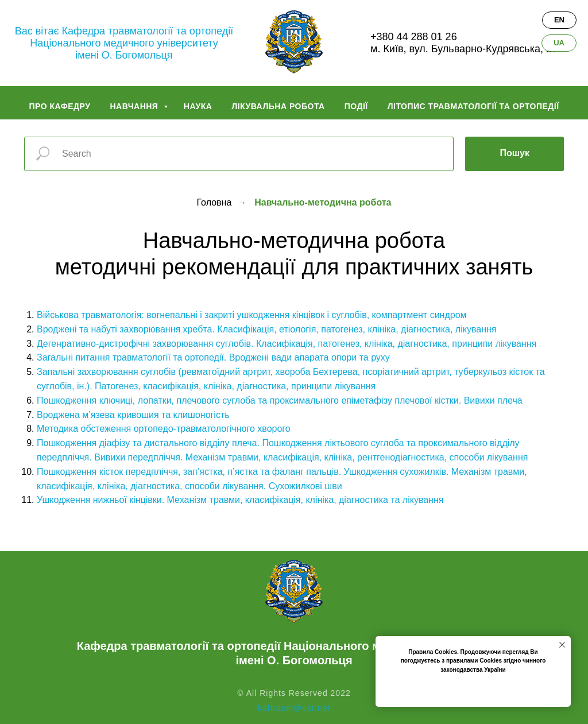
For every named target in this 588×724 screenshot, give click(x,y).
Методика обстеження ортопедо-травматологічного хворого (164, 429)
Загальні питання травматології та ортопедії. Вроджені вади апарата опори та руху (213, 357)
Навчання (135, 106)
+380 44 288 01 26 (414, 37)
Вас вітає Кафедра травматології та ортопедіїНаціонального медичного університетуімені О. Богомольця (124, 43)
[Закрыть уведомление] (562, 645)
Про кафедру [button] (59, 106)
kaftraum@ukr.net (294, 708)
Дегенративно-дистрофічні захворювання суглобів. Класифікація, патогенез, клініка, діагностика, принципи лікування (287, 344)
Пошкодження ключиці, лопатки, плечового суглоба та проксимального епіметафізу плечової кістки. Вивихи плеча (280, 400)
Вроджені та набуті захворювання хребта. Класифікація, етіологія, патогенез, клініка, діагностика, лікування (266, 329)
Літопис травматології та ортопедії (473, 106)
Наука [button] (198, 106)
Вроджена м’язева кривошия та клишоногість (133, 415)
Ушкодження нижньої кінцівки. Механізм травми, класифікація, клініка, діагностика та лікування (240, 500)
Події (356, 106)
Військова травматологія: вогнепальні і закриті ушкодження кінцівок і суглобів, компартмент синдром (252, 315)
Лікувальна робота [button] (278, 106)
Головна (214, 202)
